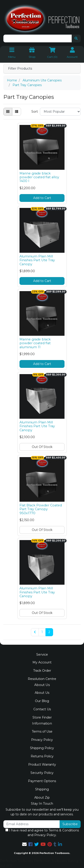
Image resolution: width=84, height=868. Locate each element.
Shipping (42, 789)
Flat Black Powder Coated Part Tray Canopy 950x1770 (41, 509)
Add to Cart (42, 198)
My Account (42, 662)
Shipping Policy (42, 748)
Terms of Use (42, 731)
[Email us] (24, 844)
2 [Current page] (49, 632)
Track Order (42, 671)
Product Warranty (42, 764)
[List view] (17, 112)
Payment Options (42, 781)
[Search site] (76, 38)
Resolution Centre (42, 679)
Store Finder (42, 717)
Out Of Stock (42, 447)
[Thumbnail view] (8, 112)
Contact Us (42, 709)
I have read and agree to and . (42, 833)
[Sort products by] (60, 112)
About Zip (42, 798)
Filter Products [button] (20, 69)
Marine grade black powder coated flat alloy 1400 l (39, 177)
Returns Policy (42, 756)
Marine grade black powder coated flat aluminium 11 (35, 343)
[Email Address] (32, 824)
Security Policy (42, 773)
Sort (35, 112)
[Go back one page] (35, 632)
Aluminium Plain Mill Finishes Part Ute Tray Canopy (37, 260)
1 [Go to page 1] (42, 632)
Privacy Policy (42, 740)
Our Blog (42, 701)
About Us (42, 693)
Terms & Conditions (64, 830)
